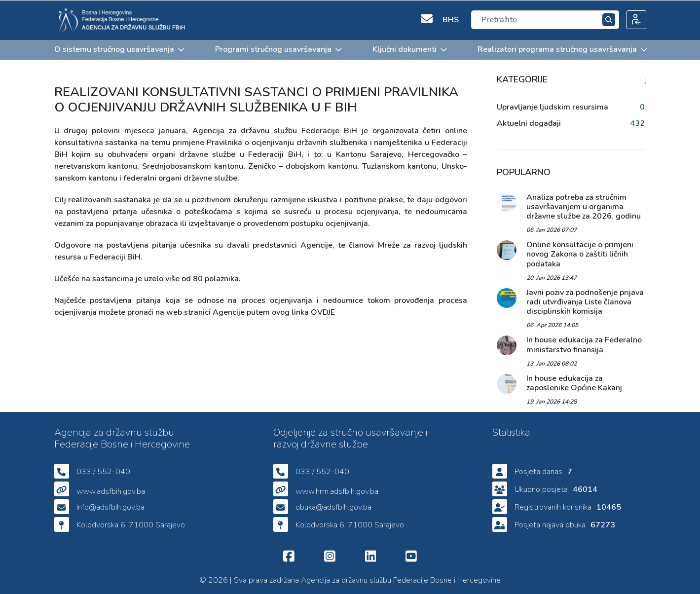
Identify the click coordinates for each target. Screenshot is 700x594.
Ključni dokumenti (409, 49)
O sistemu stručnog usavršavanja (119, 49)
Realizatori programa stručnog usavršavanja (562, 49)
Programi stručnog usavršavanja (278, 49)
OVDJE (323, 312)
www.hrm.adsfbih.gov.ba (337, 491)
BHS (451, 19)
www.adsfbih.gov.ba (111, 491)
